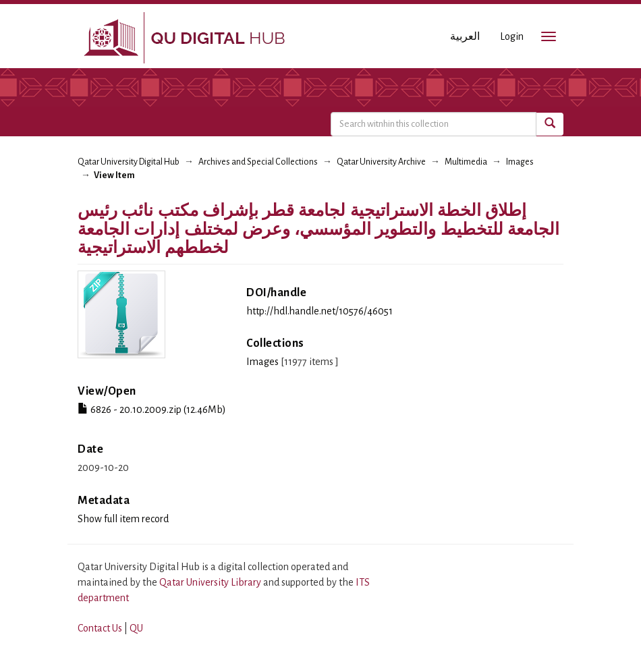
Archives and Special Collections (258, 162)
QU (136, 628)
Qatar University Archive (381, 162)
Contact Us (100, 628)
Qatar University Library (211, 582)
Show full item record (123, 519)
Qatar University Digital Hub (129, 162)
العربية (465, 36)
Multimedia (466, 162)
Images (520, 162)
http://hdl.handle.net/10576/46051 (319, 311)
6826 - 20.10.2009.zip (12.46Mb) (152, 410)
